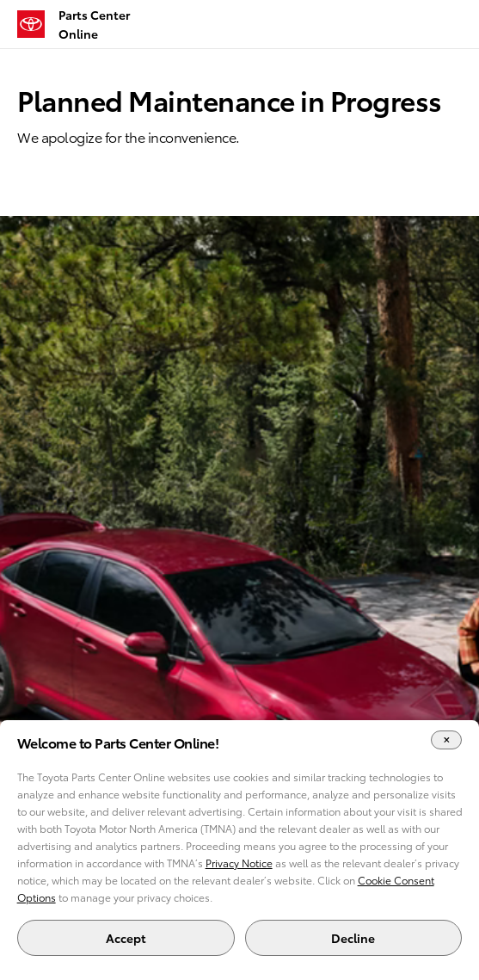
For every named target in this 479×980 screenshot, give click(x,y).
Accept (126, 938)
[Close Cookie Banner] (446, 740)
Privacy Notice (239, 863)
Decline (353, 938)
